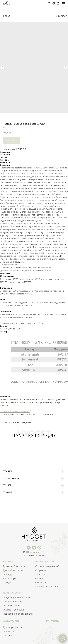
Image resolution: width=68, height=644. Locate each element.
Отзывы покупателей (47, 566)
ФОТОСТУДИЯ (11, 621)
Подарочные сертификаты (18, 614)
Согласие (8, 636)
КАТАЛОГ (8, 562)
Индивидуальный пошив (17, 598)
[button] (49, 3)
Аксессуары (10, 579)
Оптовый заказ (11, 606)
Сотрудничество (12, 602)
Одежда (7, 574)
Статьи (39, 579)
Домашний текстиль (15, 566)
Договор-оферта (12, 627)
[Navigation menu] (64, 3)
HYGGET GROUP (45, 562)
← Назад (6, 16)
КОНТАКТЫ (53, 621)
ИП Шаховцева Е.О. (34, 552)
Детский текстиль (13, 570)
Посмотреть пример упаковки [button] (15, 411)
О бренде (41, 570)
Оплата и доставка (13, 610)
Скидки (7, 583)
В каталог (61, 16)
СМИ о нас (41, 583)
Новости (40, 574)
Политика (8, 631)
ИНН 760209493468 (34, 555)
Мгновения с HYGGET (47, 587)
